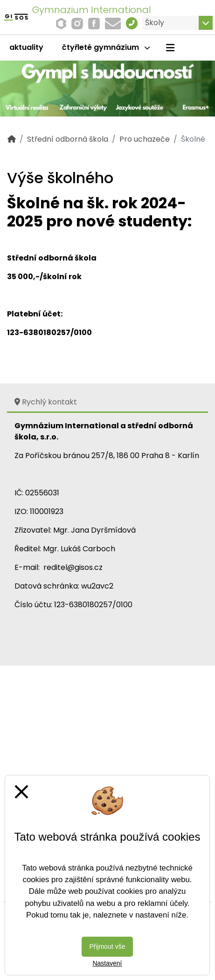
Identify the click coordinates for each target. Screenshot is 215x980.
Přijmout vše (107, 946)
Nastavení (107, 963)
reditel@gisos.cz (73, 567)
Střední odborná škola (68, 139)
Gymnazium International (92, 10)
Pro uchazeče (145, 139)
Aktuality (26, 47)
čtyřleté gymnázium (106, 47)
